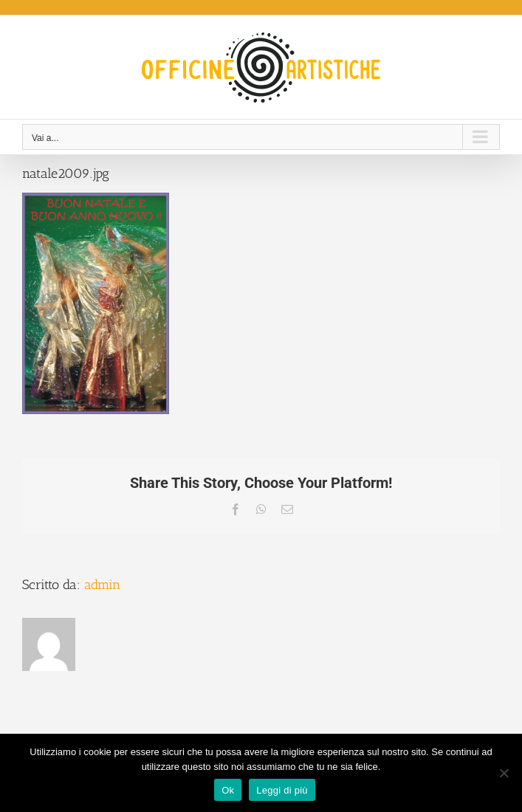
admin (102, 585)
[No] (504, 773)
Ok (228, 790)
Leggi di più (282, 790)
